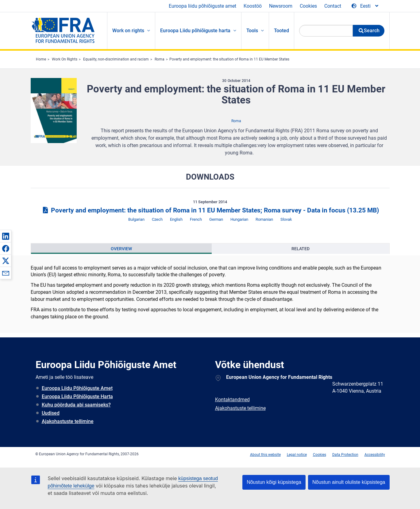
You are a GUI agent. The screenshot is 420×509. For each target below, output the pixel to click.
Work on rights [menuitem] (128, 31)
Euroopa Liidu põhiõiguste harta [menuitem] (195, 31)
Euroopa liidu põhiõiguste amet (202, 6)
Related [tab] (301, 249)
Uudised (51, 413)
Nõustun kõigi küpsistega (274, 482)
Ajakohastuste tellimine (68, 421)
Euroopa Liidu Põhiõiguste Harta (77, 396)
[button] (6, 236)
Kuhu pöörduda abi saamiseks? (76, 405)
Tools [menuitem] (252, 31)
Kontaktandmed (232, 400)
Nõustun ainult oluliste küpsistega (349, 482)
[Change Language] (365, 6)
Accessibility (375, 455)
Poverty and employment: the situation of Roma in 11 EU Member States (229, 59)
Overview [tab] (121, 249)
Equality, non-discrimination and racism (116, 59)
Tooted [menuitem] (281, 31)
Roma (160, 59)
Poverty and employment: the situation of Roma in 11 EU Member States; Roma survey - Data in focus (210, 210)
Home (41, 59)
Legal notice (297, 455)
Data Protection (345, 455)
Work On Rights (65, 59)
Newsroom (281, 6)
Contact (333, 6)
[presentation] (121, 249)
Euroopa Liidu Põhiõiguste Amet (77, 388)
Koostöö (253, 6)
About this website (265, 455)
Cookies (308, 6)
